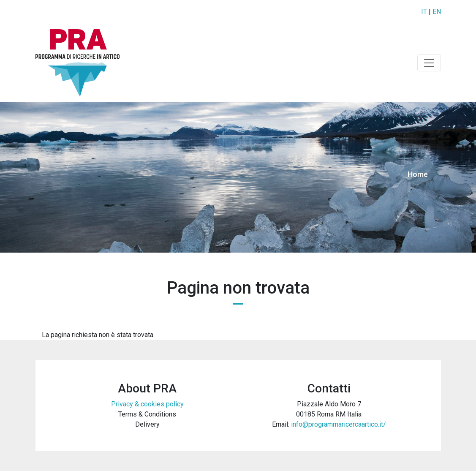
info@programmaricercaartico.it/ (339, 424)
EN (437, 12)
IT (424, 12)
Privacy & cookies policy (147, 404)
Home (418, 174)
